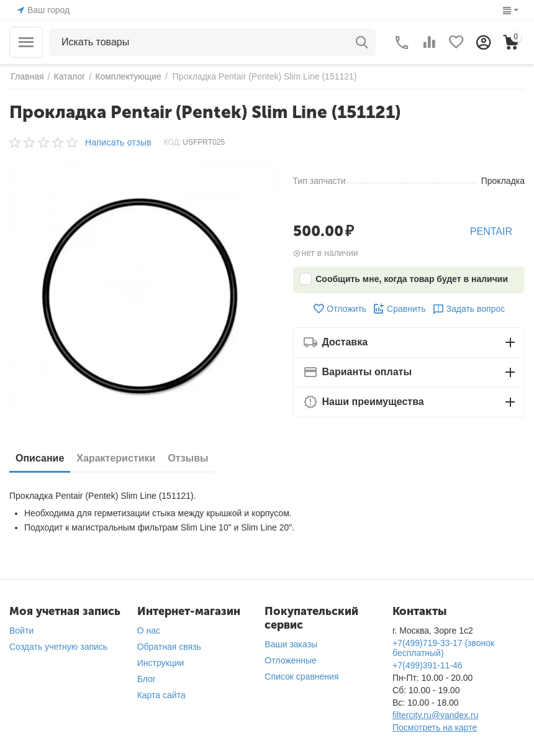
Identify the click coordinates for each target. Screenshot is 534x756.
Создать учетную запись (58, 647)
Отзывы (188, 458)
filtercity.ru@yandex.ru (435, 715)
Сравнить (399, 309)
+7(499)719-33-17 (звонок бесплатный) (443, 648)
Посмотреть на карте (435, 727)
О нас (149, 631)
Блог (147, 679)
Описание (40, 458)
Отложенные (290, 660)
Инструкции (161, 663)
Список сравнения (301, 676)
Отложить (339, 309)
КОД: (172, 142)
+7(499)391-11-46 (427, 665)
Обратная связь (169, 647)
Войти (21, 631)
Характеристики (116, 458)
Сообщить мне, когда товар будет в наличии (404, 279)
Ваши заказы (291, 644)
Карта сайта (161, 695)
